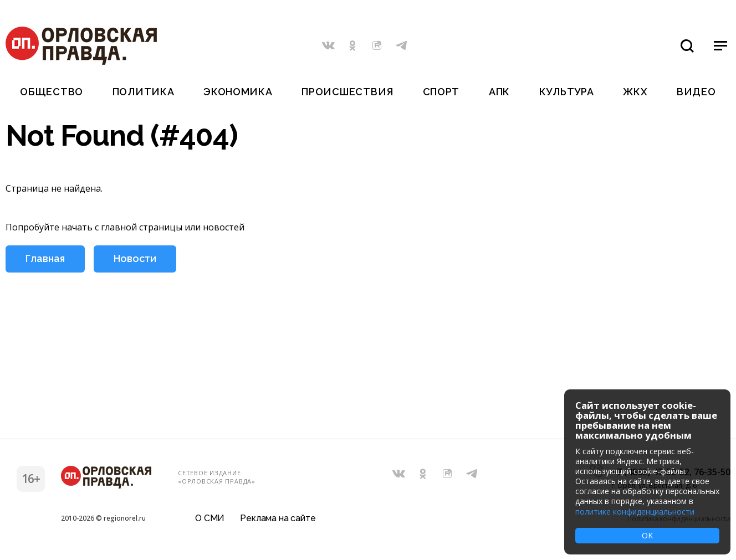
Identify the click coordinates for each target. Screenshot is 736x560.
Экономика (238, 92)
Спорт (441, 92)
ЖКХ (635, 92)
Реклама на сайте (278, 518)
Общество (52, 92)
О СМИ (210, 518)
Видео (696, 92)
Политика (144, 92)
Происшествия (347, 92)
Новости (135, 258)
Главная (45, 258)
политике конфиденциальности (635, 512)
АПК (499, 92)
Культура (567, 92)
